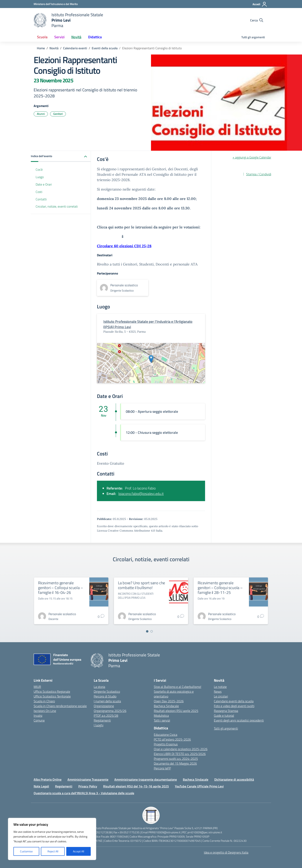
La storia (99, 687)
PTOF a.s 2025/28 (106, 716)
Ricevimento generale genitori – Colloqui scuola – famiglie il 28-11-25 (220, 588)
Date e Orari (44, 184)
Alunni (41, 114)
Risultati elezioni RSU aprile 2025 (176, 711)
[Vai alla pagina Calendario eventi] (75, 48)
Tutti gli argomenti (253, 37)
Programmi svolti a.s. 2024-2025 (176, 759)
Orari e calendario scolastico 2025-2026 (181, 749)
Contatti (41, 199)
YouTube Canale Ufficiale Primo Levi (199, 786)
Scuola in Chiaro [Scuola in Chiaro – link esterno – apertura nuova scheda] (44, 701)
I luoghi (99, 725)
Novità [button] (76, 37)
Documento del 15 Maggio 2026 (175, 763)
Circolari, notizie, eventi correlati (57, 206)
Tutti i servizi (162, 720)
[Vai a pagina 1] (147, 631)
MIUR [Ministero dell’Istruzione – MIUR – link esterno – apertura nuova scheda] (37, 687)
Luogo (40, 177)
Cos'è (39, 170)
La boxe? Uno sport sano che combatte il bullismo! (142, 585)
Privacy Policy (88, 786)
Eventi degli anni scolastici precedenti (239, 720)
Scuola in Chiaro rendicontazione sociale (60, 706)
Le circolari (221, 696)
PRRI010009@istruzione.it (164, 832)
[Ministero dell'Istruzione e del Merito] (56, 4)
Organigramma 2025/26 (110, 711)
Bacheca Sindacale (166, 706)
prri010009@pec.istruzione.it (205, 832)
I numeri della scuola (107, 701)
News (218, 691)
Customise (26, 851)
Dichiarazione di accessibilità (234, 779)
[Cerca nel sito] (257, 20)
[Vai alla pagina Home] (41, 48)
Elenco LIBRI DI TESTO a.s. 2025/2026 (180, 754)
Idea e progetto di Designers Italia (226, 852)
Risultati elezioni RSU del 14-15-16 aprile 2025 (136, 786)
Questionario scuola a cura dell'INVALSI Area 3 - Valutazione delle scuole (84, 793)
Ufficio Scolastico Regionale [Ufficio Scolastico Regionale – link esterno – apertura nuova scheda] (52, 691)
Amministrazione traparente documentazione (146, 779)
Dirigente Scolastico (107, 691)
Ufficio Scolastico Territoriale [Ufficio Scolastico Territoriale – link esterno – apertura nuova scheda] (52, 696)
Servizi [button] (59, 37)
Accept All (79, 851)
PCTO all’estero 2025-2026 (172, 739)
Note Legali (41, 786)
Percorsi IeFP (162, 768)
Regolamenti (102, 720)
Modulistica (161, 716)
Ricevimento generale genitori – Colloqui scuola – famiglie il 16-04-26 (60, 588)
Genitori (58, 114)
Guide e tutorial (224, 716)
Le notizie (220, 687)
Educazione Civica (166, 735)
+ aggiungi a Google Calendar (252, 157)
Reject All (53, 851)
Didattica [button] (95, 37)
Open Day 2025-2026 (169, 701)
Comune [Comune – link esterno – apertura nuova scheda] (39, 720)
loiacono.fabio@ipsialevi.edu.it (141, 494)
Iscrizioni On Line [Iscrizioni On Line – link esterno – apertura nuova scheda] (45, 711)
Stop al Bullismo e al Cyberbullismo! (178, 687)
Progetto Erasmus (166, 744)
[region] (52, 839)
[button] (61, 156)
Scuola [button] (42, 37)
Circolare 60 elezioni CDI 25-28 (124, 246)
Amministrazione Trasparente (88, 779)
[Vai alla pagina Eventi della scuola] (105, 48)
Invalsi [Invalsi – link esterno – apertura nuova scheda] (38, 716)
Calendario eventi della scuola (234, 701)
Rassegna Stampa (226, 711)
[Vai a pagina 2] (152, 631)
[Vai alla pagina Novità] (54, 48)
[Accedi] (260, 4)
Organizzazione (104, 706)
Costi (39, 192)
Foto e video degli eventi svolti (234, 706)
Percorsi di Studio (105, 696)
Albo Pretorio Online (48, 779)
